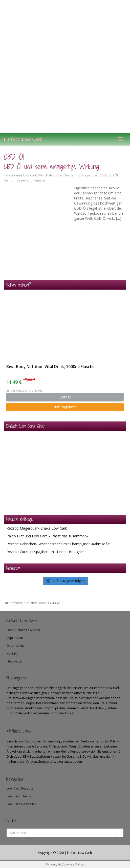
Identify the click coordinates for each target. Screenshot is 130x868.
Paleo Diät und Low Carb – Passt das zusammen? (47, 536)
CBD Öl (113, 175)
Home (42, 603)
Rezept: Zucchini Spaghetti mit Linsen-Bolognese (47, 552)
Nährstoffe (54, 175)
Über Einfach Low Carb (23, 630)
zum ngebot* (65, 407)
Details (65, 397)
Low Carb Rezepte (20, 788)
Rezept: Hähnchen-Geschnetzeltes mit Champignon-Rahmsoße (58, 544)
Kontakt (12, 653)
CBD (103, 175)
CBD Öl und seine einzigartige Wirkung (51, 167)
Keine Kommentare (31, 180)
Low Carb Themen (20, 796)
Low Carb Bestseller (21, 804)
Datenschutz (16, 646)
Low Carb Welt (34, 175)
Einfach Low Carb (23, 139)
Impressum (15, 638)
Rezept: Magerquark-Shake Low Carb (37, 528)
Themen (69, 175)
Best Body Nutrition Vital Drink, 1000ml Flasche (50, 367)
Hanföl (9, 180)
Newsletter (15, 661)
